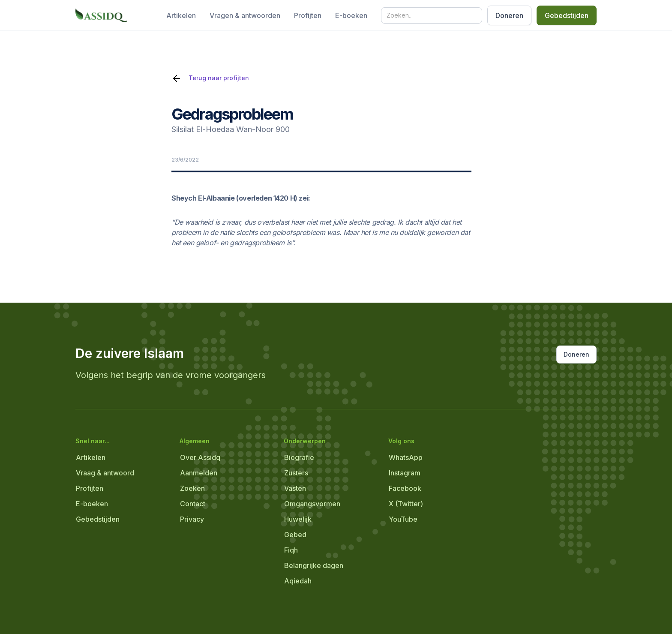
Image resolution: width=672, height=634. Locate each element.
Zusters (296, 473)
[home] (101, 15)
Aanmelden (199, 473)
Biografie (299, 457)
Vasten (295, 488)
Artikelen (181, 15)
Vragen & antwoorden (245, 15)
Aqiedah (298, 581)
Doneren (509, 15)
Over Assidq (200, 457)
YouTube (403, 519)
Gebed (295, 535)
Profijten (308, 15)
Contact (193, 504)
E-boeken (351, 15)
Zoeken (192, 488)
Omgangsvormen (312, 504)
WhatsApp (406, 457)
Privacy (192, 519)
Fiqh (291, 550)
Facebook (405, 488)
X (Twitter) (406, 504)
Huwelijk (298, 519)
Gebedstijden (567, 15)
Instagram (405, 473)
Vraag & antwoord (105, 473)
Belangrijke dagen (314, 565)
